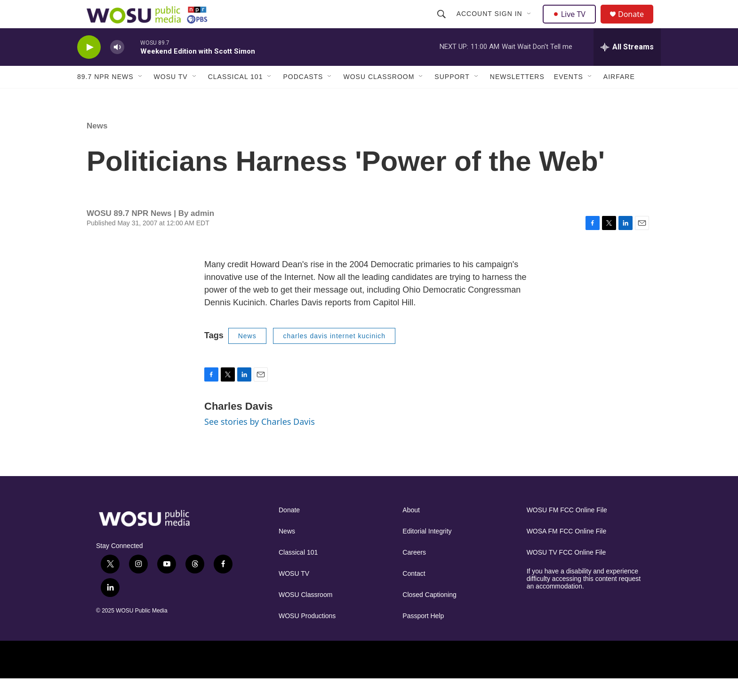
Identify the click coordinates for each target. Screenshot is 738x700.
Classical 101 (236, 98)
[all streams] (627, 68)
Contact (414, 595)
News (97, 147)
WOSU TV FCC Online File (566, 574)
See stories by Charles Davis (260, 443)
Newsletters (517, 98)
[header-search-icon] (442, 24)
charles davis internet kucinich (334, 357)
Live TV (572, 24)
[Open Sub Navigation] (530, 24)
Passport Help (423, 637)
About (411, 531)
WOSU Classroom (379, 98)
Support (452, 98)
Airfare (619, 98)
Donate (637, 25)
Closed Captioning (429, 616)
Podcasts (303, 98)
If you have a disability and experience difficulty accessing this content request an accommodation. (584, 600)
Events (569, 98)
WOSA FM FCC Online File (567, 553)
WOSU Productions (307, 637)
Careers (414, 574)
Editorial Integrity (427, 553)
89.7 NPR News (105, 98)
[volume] (117, 68)
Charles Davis (239, 427)
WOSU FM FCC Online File (567, 531)
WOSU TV (171, 98)
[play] (89, 68)
